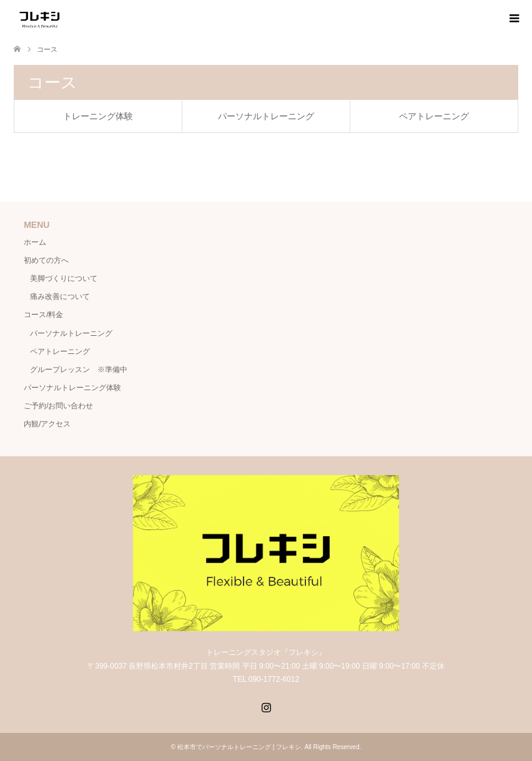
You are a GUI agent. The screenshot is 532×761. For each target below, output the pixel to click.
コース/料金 (43, 315)
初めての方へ (46, 260)
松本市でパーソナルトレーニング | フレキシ (239, 747)
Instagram (266, 706)
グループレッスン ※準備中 (79, 370)
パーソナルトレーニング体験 (72, 388)
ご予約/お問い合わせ (58, 406)
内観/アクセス (47, 424)
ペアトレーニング (434, 116)
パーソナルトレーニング (266, 116)
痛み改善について (60, 297)
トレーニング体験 (98, 116)
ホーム (35, 242)
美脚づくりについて (64, 278)
